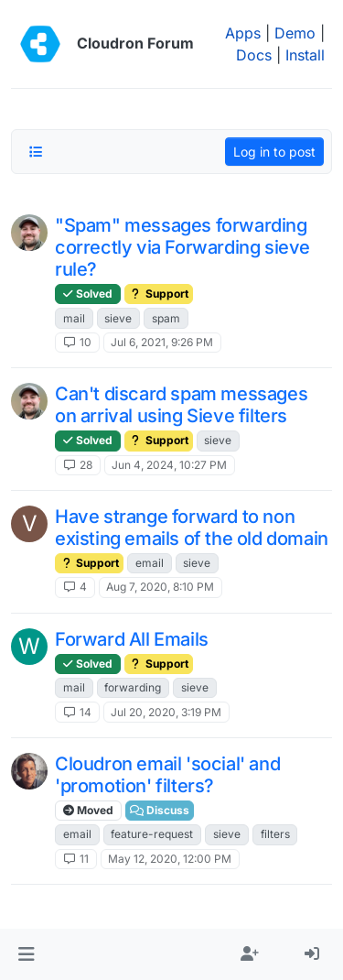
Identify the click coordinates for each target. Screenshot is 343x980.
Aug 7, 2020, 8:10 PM (160, 587)
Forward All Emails (132, 639)
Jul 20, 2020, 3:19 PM (166, 712)
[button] (26, 954)
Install (305, 55)
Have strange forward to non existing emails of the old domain (192, 528)
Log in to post (274, 152)
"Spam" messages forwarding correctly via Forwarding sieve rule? (182, 247)
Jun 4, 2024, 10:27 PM (169, 465)
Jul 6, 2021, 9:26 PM (162, 342)
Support (159, 294)
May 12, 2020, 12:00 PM (170, 859)
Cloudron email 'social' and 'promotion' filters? (167, 775)
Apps (243, 33)
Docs (254, 55)
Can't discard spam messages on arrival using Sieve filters (181, 405)
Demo (295, 33)
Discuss (160, 810)
